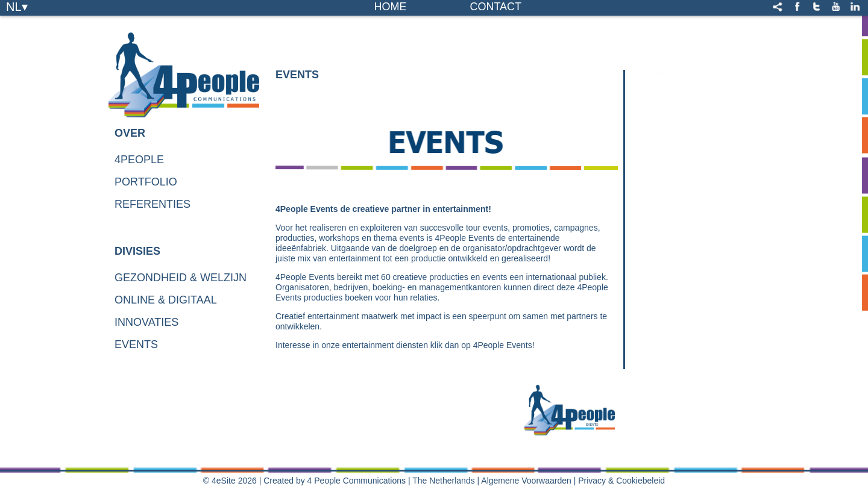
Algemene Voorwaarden (526, 481)
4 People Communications (357, 481)
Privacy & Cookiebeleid (621, 481)
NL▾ (17, 6)
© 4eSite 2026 (230, 481)
